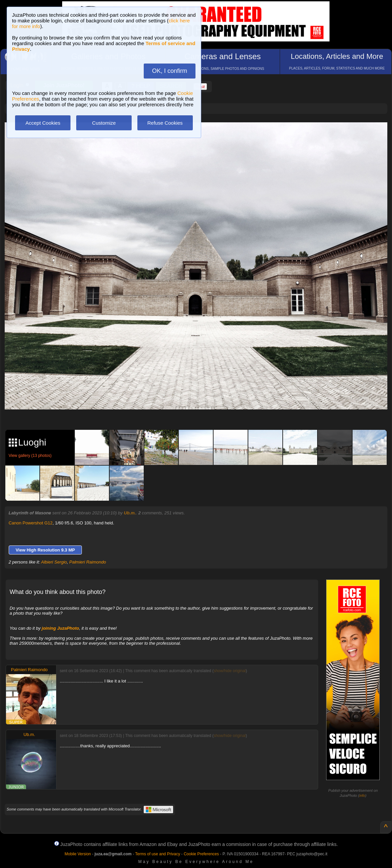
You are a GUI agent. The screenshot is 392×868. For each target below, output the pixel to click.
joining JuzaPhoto (60, 628)
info (362, 795)
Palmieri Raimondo (88, 562)
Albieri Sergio (54, 562)
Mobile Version (78, 854)
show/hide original (230, 671)
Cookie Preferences (201, 854)
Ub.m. (130, 513)
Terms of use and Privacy (158, 854)
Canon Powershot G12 (31, 523)
